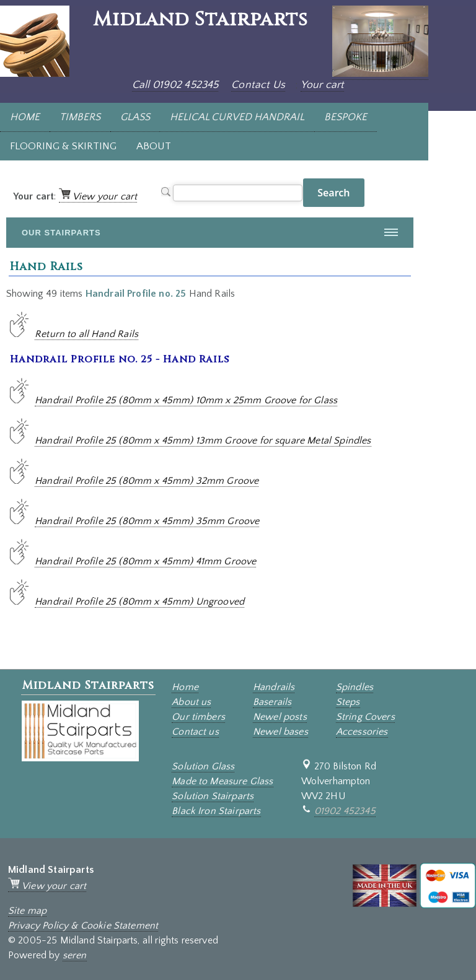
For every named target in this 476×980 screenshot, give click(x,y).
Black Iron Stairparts (216, 811)
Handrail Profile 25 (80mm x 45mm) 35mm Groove (147, 521)
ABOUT (154, 146)
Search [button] (333, 193)
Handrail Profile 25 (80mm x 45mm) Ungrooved (139, 602)
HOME (25, 117)
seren (75, 955)
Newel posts (280, 717)
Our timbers (198, 717)
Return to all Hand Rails (86, 334)
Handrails (274, 687)
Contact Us (258, 85)
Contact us (195, 732)
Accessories (362, 732)
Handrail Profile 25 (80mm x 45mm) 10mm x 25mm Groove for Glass (186, 400)
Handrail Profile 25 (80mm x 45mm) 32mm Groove (147, 481)
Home (185, 687)
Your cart (322, 85)
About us (191, 702)
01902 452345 (345, 811)
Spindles (355, 687)
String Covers (365, 717)
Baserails (272, 702)
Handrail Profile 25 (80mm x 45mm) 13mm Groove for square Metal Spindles (203, 440)
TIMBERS (80, 117)
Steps (348, 702)
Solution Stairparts (213, 796)
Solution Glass (203, 766)
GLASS (135, 117)
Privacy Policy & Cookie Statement (83, 925)
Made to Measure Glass (222, 781)
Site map (27, 911)
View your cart (98, 196)
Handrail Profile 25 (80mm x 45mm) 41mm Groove (145, 561)
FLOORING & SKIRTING (63, 146)
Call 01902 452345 (175, 85)
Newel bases (280, 732)
